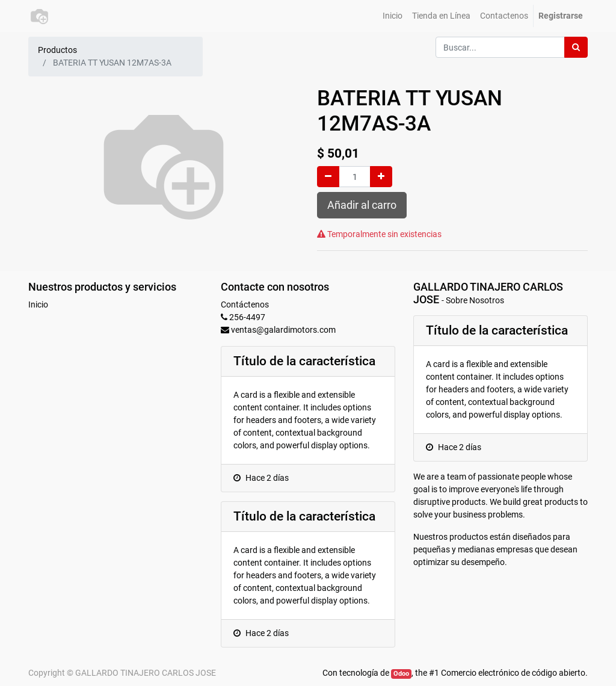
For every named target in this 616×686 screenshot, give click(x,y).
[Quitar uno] (328, 177)
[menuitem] (393, 16)
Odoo (401, 674)
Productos (57, 50)
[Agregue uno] (381, 177)
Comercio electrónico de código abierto (513, 673)
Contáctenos (245, 304)
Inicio (38, 304)
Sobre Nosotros (475, 300)
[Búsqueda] (576, 47)
